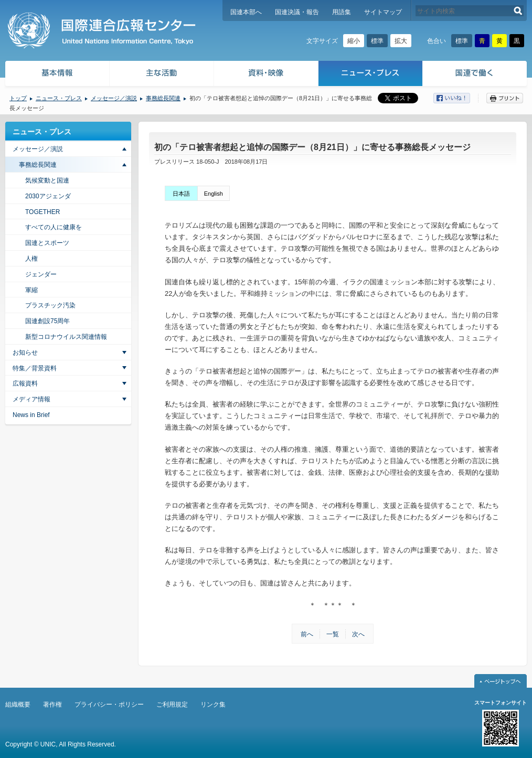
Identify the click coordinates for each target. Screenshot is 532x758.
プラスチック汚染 (50, 305)
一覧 (333, 634)
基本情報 (57, 75)
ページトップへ (501, 681)
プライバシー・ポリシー (109, 704)
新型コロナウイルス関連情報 (66, 337)
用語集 (342, 12)
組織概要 (18, 704)
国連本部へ (246, 12)
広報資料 (25, 383)
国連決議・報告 (297, 12)
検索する (518, 11)
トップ (18, 98)
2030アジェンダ (48, 196)
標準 (377, 41)
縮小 (354, 41)
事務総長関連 (163, 98)
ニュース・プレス (371, 75)
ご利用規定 (172, 704)
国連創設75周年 (47, 321)
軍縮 (31, 290)
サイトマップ (383, 12)
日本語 (181, 194)
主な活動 (162, 75)
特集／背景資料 (35, 368)
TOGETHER (42, 212)
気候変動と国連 (47, 180)
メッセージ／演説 (114, 98)
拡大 (401, 41)
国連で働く (476, 75)
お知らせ (25, 353)
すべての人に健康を (54, 227)
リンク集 (213, 704)
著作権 (52, 704)
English (214, 194)
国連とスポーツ (47, 243)
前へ (307, 634)
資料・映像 (266, 75)
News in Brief (31, 415)
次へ (358, 634)
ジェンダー (41, 274)
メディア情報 (31, 399)
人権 (31, 259)
